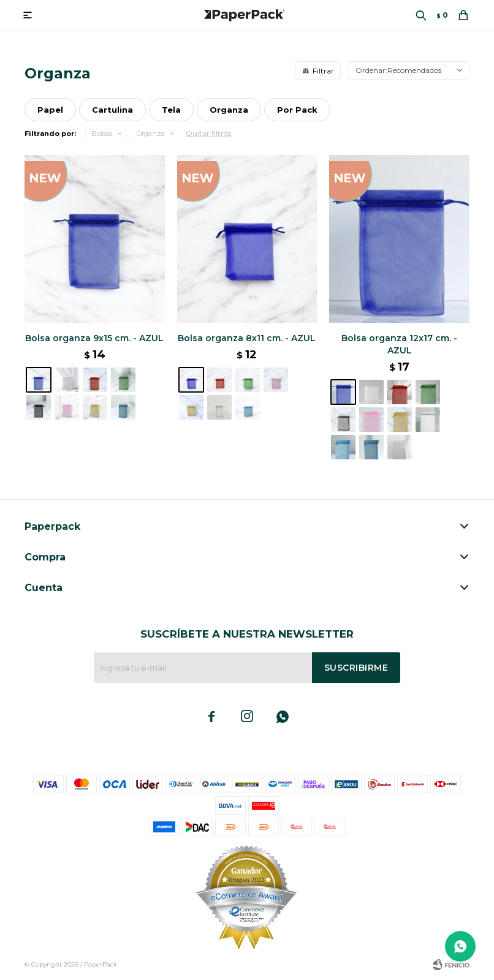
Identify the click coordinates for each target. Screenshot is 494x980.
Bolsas (102, 134)
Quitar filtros (208, 133)
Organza (150, 134)
